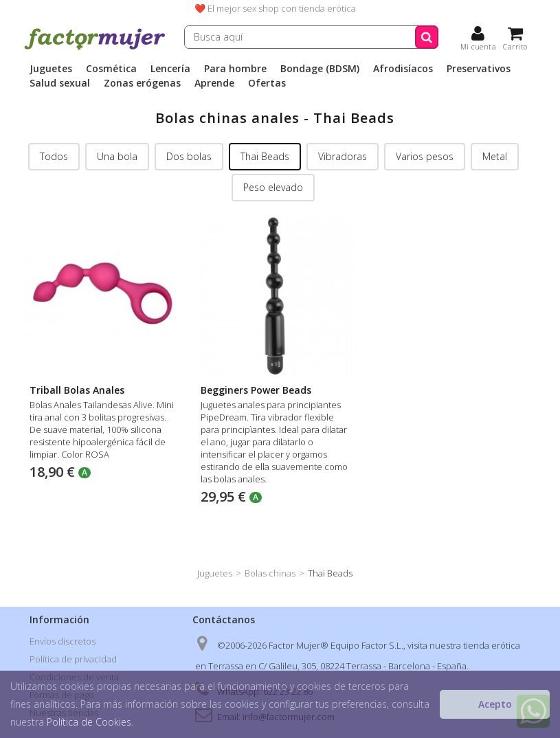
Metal (495, 156)
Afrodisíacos (403, 69)
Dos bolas (189, 156)
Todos (54, 156)
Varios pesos (425, 156)
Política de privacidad (73, 659)
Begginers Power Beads (256, 390)
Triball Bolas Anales (77, 390)
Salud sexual (60, 83)
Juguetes (51, 69)
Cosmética (111, 69)
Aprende (214, 83)
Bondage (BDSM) (320, 69)
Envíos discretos (63, 641)
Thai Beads (265, 156)
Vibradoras (343, 156)
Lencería (170, 69)
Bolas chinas (270, 573)
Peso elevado (273, 187)
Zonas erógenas (142, 83)
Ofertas (267, 83)
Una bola (117, 156)
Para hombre (235, 69)
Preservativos (479, 69)
